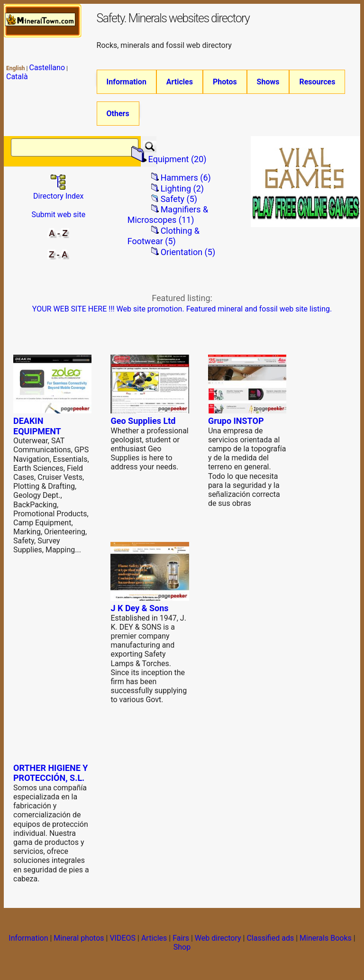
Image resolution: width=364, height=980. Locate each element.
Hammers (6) (186, 178)
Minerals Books (326, 938)
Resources (317, 82)
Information (127, 82)
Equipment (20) (177, 159)
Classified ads (270, 938)
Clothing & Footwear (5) (164, 236)
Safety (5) (179, 199)
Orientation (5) (188, 252)
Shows (268, 82)
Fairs (181, 938)
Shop (182, 947)
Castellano (47, 68)
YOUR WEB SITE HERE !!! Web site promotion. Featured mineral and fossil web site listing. (182, 309)
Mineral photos (79, 938)
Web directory (218, 938)
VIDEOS (123, 938)
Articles (180, 82)
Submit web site (58, 215)
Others (118, 114)
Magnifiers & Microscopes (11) (168, 215)
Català (17, 77)
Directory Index (58, 192)
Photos (225, 82)
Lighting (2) (182, 188)
